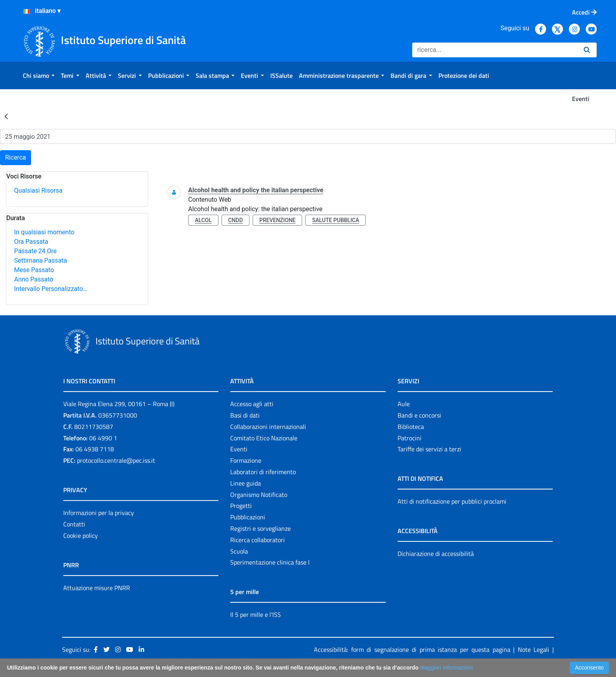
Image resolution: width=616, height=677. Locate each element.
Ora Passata (31, 242)
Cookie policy (81, 535)
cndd (236, 220)
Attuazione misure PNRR (97, 588)
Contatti (74, 524)
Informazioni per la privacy (99, 513)
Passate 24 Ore (35, 251)
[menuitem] (39, 75)
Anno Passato (34, 279)
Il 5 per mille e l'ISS (256, 614)
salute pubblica (335, 220)
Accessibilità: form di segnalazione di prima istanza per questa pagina (412, 649)
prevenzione (277, 220)
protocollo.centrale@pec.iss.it (116, 460)
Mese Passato (34, 270)
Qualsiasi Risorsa (38, 190)
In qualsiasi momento (44, 232)
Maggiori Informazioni (446, 668)
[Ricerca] (495, 50)
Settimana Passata (40, 260)
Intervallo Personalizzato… (51, 289)
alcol (203, 220)
